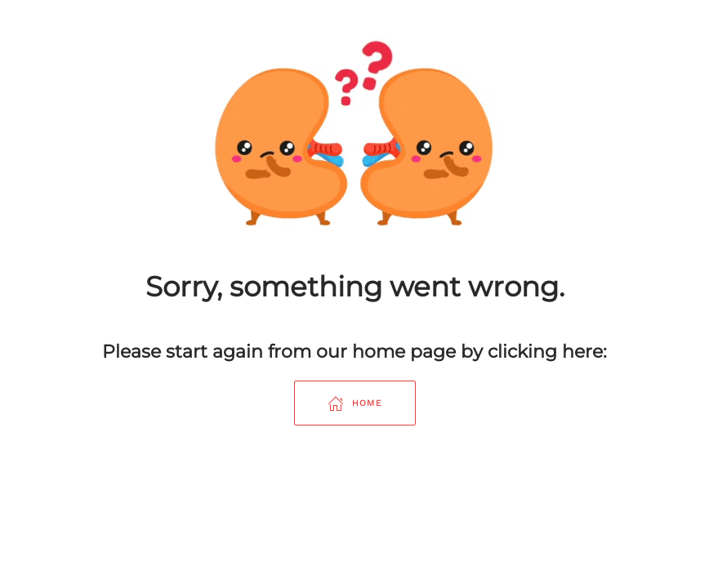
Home (355, 403)
